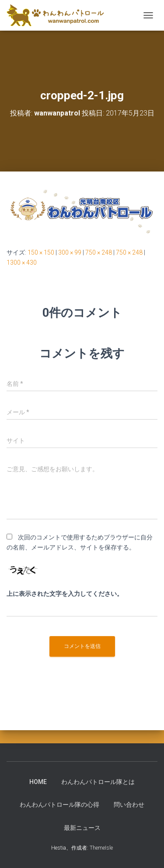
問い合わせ (129, 805)
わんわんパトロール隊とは (98, 782)
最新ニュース (82, 828)
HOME (38, 782)
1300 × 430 (22, 262)
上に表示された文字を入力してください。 (65, 594)
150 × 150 (41, 252)
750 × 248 (99, 252)
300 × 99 (70, 252)
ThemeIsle (101, 848)
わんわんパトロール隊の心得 (59, 805)
